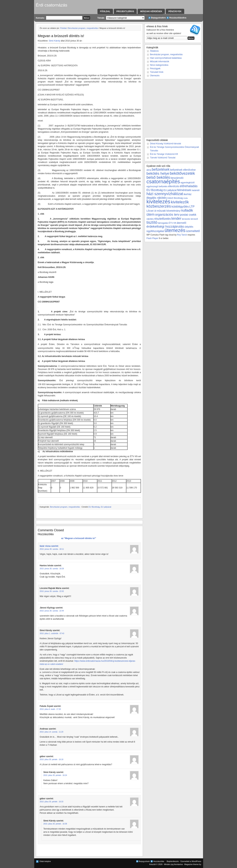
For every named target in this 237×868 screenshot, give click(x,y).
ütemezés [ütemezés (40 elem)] (175, 230)
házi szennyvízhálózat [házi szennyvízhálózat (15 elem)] (165, 194)
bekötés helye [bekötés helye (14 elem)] (158, 173)
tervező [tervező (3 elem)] (194, 219)
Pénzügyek (175, 11)
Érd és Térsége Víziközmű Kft (164, 154)
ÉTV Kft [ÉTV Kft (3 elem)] (173, 223)
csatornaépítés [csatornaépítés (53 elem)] (163, 182)
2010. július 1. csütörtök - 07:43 (52, 633)
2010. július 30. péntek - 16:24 (55, 775)
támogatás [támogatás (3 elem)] (163, 223)
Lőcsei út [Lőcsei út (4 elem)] (151, 211)
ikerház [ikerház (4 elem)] (188, 194)
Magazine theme (191, 864)
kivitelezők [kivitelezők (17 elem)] (180, 202)
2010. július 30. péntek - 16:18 (52, 759)
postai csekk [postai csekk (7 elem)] (188, 215)
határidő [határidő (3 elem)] (196, 190)
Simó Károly (54, 41)
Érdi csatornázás (52, 5)
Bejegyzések (144, 861)
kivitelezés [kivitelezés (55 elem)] (158, 201)
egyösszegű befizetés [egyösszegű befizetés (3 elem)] (157, 186)
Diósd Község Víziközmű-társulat (166, 144)
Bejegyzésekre (158, 18)
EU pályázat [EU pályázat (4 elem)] (170, 190)
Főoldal (105, 11)
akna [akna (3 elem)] (149, 170)
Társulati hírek (157, 72)
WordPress (196, 861)
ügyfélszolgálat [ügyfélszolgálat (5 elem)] (155, 231)
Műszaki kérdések (151, 11)
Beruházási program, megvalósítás (83, 28)
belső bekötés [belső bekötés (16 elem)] (158, 177)
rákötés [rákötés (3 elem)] (150, 219)
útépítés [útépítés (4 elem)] (189, 227)
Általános (154, 51)
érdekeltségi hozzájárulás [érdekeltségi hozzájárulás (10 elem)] (165, 226)
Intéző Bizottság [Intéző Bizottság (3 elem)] (175, 198)
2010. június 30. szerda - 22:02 (52, 591)
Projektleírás (125, 11)
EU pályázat (106, 507)
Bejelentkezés (173, 861)
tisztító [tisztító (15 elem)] (152, 222)
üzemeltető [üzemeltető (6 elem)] (193, 231)
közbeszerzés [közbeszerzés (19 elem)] (159, 206)
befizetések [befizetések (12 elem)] (161, 169)
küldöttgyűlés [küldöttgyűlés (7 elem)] (180, 207)
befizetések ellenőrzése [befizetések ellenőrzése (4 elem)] (183, 170)
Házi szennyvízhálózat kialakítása (166, 58)
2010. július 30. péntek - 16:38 (55, 824)
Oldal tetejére (45, 861)
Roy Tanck (182, 235)
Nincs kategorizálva (159, 65)
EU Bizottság (94, 507)
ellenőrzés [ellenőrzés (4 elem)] (174, 186)
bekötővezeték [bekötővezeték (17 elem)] (182, 173)
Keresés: (40, 18)
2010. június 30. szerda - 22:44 (52, 611)
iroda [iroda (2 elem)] (186, 198)
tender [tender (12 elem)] (176, 218)
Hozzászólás (159, 861)
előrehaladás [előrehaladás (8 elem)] (189, 186)
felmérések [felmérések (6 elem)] (184, 190)
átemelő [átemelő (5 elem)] (182, 223)
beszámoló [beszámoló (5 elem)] (177, 178)
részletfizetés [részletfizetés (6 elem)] (163, 219)
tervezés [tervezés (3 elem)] (186, 219)
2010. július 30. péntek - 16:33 (52, 802)
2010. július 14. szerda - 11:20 (52, 732)
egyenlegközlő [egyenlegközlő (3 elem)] (187, 183)
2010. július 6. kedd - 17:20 (50, 709)
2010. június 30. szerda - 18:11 (52, 549)
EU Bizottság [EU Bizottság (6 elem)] (155, 190)
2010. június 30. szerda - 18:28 (52, 569)
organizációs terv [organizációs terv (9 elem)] (167, 214)
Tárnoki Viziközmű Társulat (163, 158)
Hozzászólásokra (178, 18)
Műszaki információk (160, 62)
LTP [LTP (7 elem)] (192, 207)
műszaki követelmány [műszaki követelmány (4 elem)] (168, 211)
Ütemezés (155, 76)
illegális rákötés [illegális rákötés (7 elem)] (157, 198)
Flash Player (152, 238)
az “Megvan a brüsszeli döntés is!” (78, 538)
